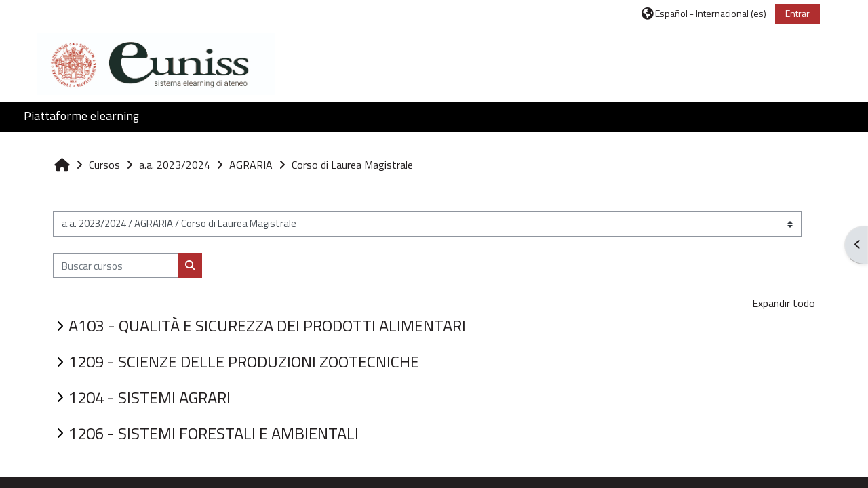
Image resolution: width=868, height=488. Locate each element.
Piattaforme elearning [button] (81, 116)
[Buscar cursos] (116, 266)
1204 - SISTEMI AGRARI (150, 397)
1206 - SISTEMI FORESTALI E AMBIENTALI (214, 433)
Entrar (797, 13)
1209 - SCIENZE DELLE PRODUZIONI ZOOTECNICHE (244, 361)
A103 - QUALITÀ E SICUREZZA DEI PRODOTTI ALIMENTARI (267, 325)
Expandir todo (784, 303)
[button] (704, 13)
